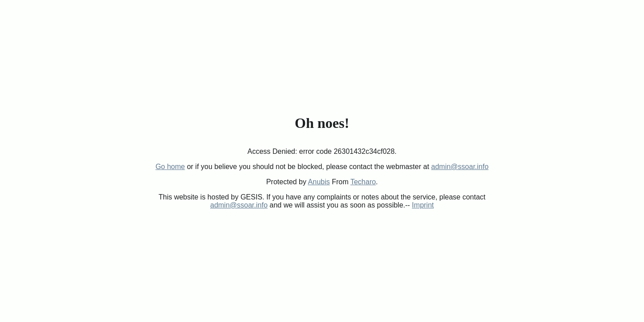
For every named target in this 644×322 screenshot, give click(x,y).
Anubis (319, 182)
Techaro (363, 182)
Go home (170, 167)
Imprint (423, 205)
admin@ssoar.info (460, 167)
